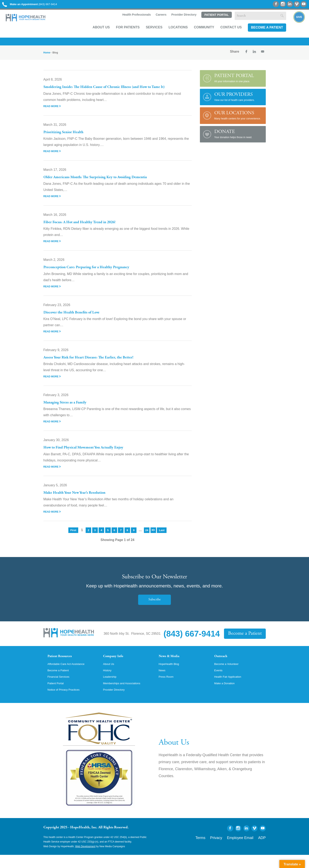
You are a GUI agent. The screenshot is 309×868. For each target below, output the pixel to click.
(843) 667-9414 (41, 6)
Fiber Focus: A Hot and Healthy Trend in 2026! (87, 227)
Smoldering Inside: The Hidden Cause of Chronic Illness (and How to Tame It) (115, 92)
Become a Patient (261, 34)
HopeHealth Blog (171, 675)
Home (47, 58)
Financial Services (61, 689)
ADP (263, 850)
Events (219, 682)
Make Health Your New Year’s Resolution (81, 498)
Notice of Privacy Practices (67, 703)
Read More (53, 111)
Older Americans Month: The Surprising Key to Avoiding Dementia (105, 182)
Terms (217, 850)
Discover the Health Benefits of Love (77, 317)
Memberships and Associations (126, 696)
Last (162, 535)
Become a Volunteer (229, 675)
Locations (172, 34)
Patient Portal (210, 22)
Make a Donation (227, 696)
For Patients (122, 34)
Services (148, 34)
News (163, 682)
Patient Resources (64, 662)
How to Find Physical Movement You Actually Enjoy (91, 453)
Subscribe (155, 604)
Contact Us (225, 34)
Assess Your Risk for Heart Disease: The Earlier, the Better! (97, 362)
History (108, 682)
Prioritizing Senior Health (67, 137)
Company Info (117, 662)
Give (295, 28)
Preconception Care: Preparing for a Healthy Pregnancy (94, 272)
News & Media (172, 662)
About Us (95, 34)
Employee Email (247, 850)
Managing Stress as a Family (69, 407)
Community (198, 34)
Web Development (85, 859)
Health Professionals (130, 22)
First (73, 535)
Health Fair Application (231, 689)
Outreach (223, 662)
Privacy (229, 850)
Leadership (111, 689)
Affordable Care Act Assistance (70, 675)
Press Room (168, 689)
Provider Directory (178, 22)
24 (147, 535)
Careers (155, 22)
